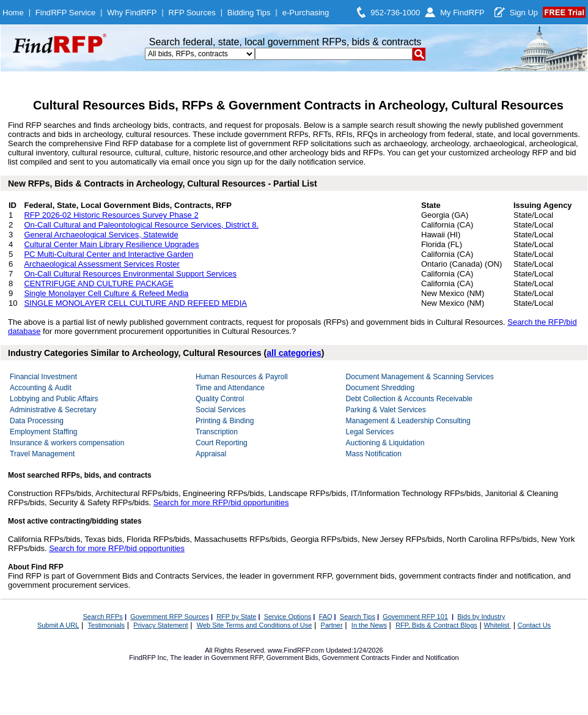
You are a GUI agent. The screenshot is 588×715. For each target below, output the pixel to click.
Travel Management (42, 454)
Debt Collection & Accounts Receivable (409, 399)
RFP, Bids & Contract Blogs (436, 625)
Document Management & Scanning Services (420, 377)
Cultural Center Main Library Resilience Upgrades (111, 244)
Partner (332, 625)
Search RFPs (102, 617)
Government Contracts (356, 658)
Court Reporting (222, 443)
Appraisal (211, 454)
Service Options (288, 617)
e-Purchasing (306, 13)
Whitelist (497, 625)
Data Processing (37, 421)
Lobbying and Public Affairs (54, 399)
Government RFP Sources (170, 617)
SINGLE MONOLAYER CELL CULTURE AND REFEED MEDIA (135, 303)
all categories (294, 353)
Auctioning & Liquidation (385, 443)
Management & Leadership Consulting (408, 421)
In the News (369, 625)
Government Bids (292, 658)
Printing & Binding (225, 421)
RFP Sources (192, 13)
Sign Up (524, 13)
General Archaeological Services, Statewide (101, 235)
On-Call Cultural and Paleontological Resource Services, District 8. (141, 225)
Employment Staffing (44, 432)
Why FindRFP (132, 13)
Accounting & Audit (41, 388)
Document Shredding (380, 388)
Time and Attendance (230, 388)
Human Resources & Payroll (242, 377)
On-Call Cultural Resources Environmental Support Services (130, 274)
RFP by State (236, 617)
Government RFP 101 (415, 617)
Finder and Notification (425, 658)
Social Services (221, 410)
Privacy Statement (160, 625)
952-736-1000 (395, 13)
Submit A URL (58, 625)
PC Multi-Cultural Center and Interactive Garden (108, 254)
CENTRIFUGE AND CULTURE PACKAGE (98, 283)
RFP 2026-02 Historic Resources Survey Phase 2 (111, 215)
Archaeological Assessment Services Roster (101, 264)
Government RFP (237, 658)
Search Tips (358, 617)
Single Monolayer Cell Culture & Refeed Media (106, 293)
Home (13, 13)
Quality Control (220, 399)
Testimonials (107, 625)
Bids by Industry (481, 617)
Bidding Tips (249, 13)
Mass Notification (374, 454)
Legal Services (370, 432)
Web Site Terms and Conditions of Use (255, 625)
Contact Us (534, 625)
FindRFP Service (65, 13)
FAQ (326, 617)
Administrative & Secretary (53, 410)
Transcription (217, 432)
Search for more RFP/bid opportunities (221, 502)
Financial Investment (43, 377)
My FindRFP (462, 13)
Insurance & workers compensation (67, 443)
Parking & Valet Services (386, 410)
